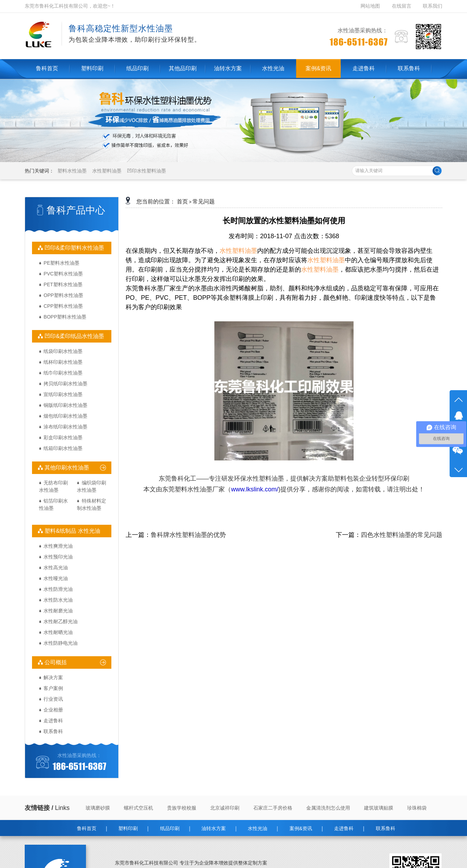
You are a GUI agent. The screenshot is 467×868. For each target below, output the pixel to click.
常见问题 (204, 202)
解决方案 (53, 677)
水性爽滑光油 (58, 546)
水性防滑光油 (58, 589)
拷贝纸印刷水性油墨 (65, 384)
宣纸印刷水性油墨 (63, 394)
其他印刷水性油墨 (66, 468)
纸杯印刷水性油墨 (63, 362)
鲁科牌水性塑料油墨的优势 (188, 535)
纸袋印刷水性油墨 (63, 351)
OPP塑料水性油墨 (63, 295)
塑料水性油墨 (72, 171)
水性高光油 (56, 568)
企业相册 (53, 710)
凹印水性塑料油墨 (147, 171)
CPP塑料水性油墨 (63, 306)
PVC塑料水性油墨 (63, 274)
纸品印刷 (170, 828)
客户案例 (53, 688)
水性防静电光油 (61, 643)
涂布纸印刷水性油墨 (65, 427)
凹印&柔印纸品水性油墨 (74, 336)
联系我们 (433, 6)
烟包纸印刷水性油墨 (65, 416)
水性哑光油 (56, 578)
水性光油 (258, 828)
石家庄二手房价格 (273, 808)
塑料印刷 (128, 828)
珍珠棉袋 (417, 808)
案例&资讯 (301, 828)
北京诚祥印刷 (225, 808)
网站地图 (371, 6)
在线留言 (402, 6)
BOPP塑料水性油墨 (65, 317)
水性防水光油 (58, 600)
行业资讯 (53, 699)
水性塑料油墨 (107, 171)
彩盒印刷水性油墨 (63, 437)
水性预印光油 (58, 557)
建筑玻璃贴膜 (379, 808)
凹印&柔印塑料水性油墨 (74, 248)
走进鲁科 (53, 721)
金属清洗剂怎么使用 (328, 808)
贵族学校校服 (182, 808)
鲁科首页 (87, 828)
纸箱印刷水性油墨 (63, 448)
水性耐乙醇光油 (61, 621)
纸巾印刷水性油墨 (63, 373)
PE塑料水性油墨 (61, 263)
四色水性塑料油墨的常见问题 (402, 535)
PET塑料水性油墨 (63, 284)
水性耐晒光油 (58, 632)
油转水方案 (214, 828)
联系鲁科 (53, 731)
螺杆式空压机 (138, 808)
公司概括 (55, 662)
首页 (182, 202)
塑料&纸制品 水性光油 (72, 531)
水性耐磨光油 (58, 611)
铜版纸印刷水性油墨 (65, 405)
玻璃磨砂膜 (98, 808)
